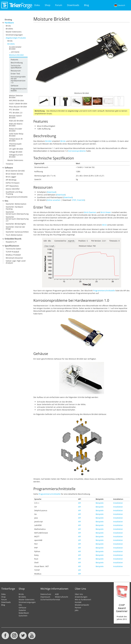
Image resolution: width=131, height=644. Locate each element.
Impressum (45, 597)
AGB (57, 594)
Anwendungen (81, 597)
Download (51, 192)
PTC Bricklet (14, 110)
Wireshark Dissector (14, 258)
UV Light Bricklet (16, 149)
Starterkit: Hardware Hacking (14, 208)
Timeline (9, 164)
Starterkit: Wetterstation (16, 204)
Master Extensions (14, 32)
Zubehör (22, 610)
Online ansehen (54, 200)
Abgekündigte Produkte (16, 38)
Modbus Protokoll (13, 255)
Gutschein (23, 616)
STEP (74, 200)
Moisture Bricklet (16, 55)
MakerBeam (24, 613)
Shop (48, 5)
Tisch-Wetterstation (14, 235)
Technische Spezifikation (16, 66)
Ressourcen (16, 71)
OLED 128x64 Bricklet (18, 104)
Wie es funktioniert (83, 600)
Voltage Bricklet (16, 152)
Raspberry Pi (11, 242)
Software (9, 168)
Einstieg (8, 20)
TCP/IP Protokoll (12, 252)
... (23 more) (14, 52)
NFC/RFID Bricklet (17, 101)
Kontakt (78, 602)
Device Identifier (13, 189)
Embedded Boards (13, 239)
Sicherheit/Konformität (50, 600)
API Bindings (11, 180)
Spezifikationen (12, 246)
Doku (37, 5)
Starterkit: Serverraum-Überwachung (17, 213)
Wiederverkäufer (82, 605)
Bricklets (9, 29)
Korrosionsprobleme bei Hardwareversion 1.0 (18, 80)
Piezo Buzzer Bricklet (18, 107)
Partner (78, 608)
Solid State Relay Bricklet (16, 135)
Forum (59, 5)
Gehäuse (15, 86)
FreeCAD (81, 200)
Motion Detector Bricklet (16, 96)
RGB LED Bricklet (16, 121)
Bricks (8, 26)
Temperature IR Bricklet (16, 140)
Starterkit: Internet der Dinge (15, 228)
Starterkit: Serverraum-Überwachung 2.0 (17, 219)
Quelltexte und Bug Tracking (14, 193)
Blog (86, 5)
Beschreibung (17, 63)
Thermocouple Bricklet (15, 145)
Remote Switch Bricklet (15, 117)
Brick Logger (11, 177)
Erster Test (15, 74)
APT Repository (12, 186)
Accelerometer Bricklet (15, 48)
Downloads (73, 5)
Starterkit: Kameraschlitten (17, 232)
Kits (6, 201)
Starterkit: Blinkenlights (16, 224)
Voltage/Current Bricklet (16, 156)
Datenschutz (46, 594)
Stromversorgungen (14, 35)
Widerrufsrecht (62, 597)
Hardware (9, 23)
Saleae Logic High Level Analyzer (16, 262)
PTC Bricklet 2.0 (16, 113)
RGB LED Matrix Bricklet (16, 125)
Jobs (77, 610)
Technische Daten (13, 249)
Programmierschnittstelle (19, 90)
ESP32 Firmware (13, 183)
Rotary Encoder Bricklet (16, 130)
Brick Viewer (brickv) (14, 174)
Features (14, 60)
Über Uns (79, 594)
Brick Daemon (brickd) (15, 171)
